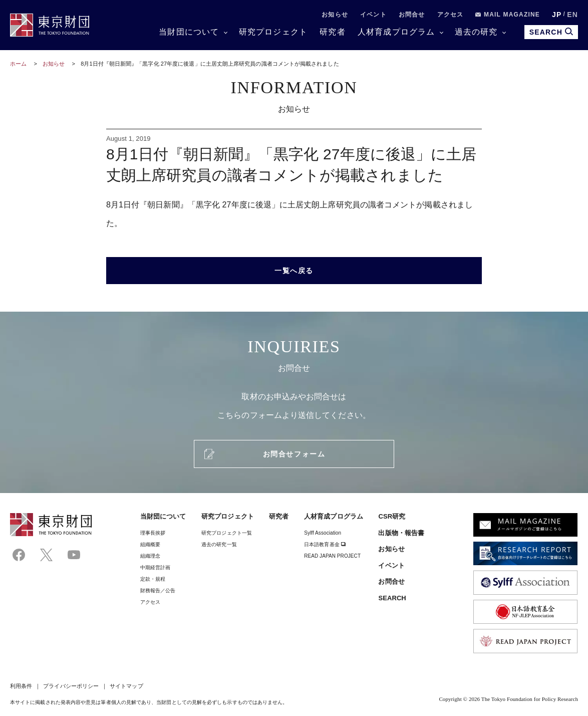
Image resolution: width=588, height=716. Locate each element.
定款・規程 (153, 579)
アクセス (451, 15)
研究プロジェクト (273, 32)
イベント (373, 15)
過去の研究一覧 (219, 544)
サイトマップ (126, 686)
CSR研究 (392, 516)
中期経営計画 (155, 567)
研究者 (333, 32)
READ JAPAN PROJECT (332, 556)
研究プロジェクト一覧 (227, 533)
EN (572, 15)
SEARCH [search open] (551, 32)
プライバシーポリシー (71, 686)
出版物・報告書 (401, 533)
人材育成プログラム (396, 32)
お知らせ (335, 15)
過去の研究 (476, 32)
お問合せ (412, 15)
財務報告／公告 (158, 590)
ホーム (18, 64)
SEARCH (392, 598)
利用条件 (21, 686)
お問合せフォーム (294, 454)
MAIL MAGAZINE (508, 15)
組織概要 (150, 544)
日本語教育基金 (325, 544)
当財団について (189, 32)
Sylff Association (323, 533)
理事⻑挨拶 (153, 533)
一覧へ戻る (294, 271)
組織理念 (150, 556)
